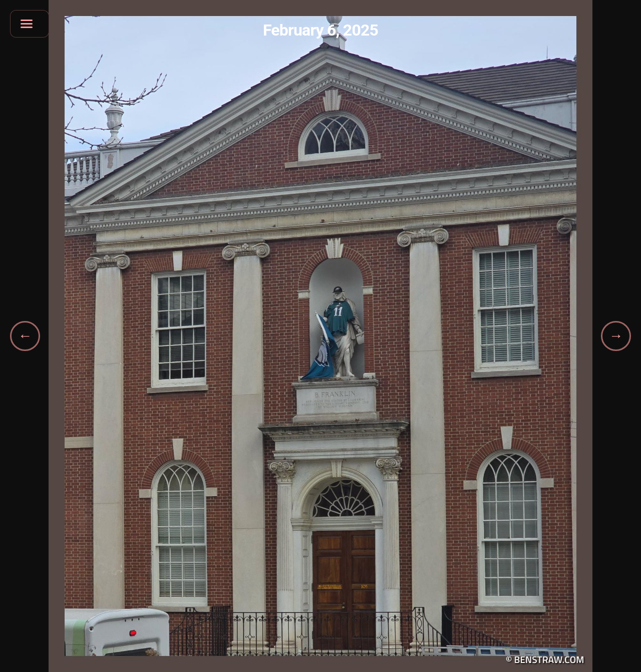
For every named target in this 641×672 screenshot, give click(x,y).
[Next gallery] (616, 336)
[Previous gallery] (25, 336)
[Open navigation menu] (30, 24)
